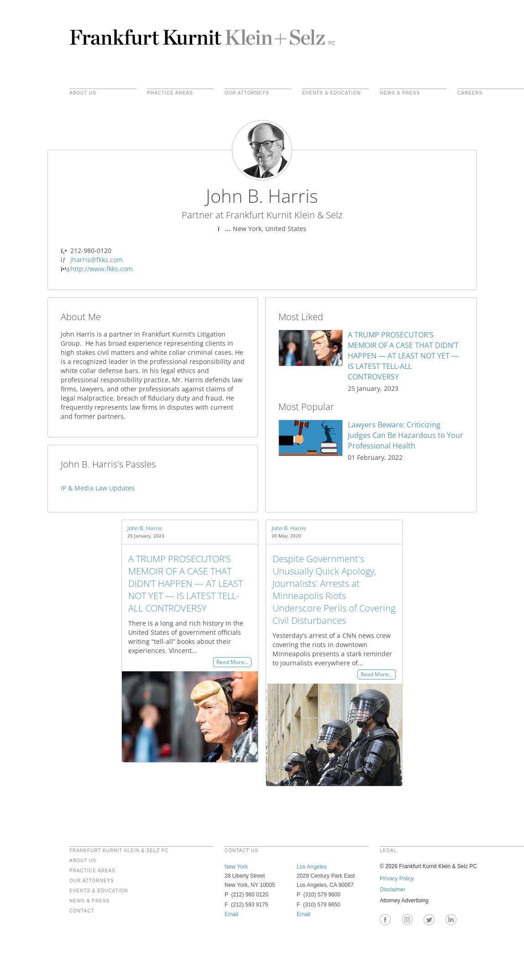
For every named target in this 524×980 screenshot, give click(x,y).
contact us (241, 851)
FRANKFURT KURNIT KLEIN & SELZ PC (119, 851)
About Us (83, 93)
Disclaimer (393, 890)
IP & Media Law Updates (98, 488)
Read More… (232, 662)
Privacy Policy (397, 879)
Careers (470, 93)
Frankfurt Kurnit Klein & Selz (202, 37)
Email (231, 914)
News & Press (400, 93)
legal (388, 851)
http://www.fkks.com (102, 269)
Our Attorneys (247, 93)
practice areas (170, 93)
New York (236, 867)
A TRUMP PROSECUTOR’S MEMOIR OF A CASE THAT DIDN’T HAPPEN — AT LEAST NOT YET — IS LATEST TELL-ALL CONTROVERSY (403, 356)
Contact (82, 911)
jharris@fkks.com (97, 260)
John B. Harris (145, 528)
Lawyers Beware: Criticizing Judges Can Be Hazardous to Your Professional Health (406, 435)
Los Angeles (312, 867)
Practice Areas (92, 871)
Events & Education (331, 93)
